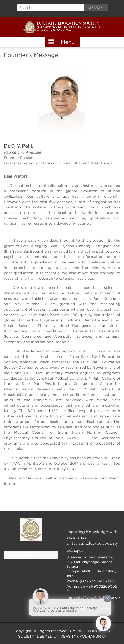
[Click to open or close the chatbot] (103, 623)
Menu (61, 42)
